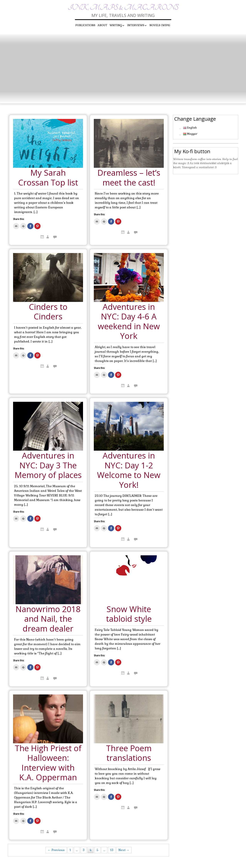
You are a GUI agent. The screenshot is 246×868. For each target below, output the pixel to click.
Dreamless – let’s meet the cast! (129, 178)
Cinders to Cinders (48, 312)
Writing (116, 25)
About (102, 25)
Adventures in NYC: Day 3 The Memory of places (48, 465)
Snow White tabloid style (129, 614)
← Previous (56, 850)
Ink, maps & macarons (123, 8)
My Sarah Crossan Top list (48, 178)
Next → (124, 850)
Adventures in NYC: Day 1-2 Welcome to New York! (129, 470)
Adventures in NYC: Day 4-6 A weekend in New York (129, 322)
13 (112, 850)
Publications (85, 25)
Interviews (136, 25)
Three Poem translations (129, 753)
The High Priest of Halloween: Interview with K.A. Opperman (48, 763)
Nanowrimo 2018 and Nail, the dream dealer (48, 619)
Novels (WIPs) (160, 25)
